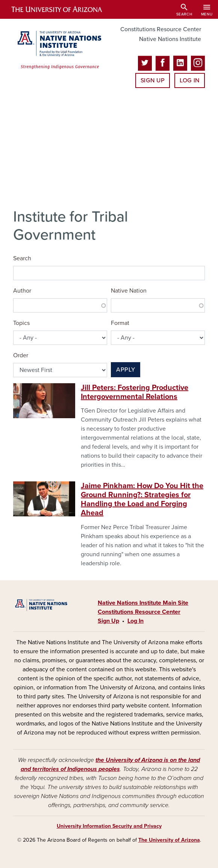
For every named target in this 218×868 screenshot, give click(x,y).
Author (22, 291)
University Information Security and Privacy (109, 826)
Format (120, 323)
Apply (126, 370)
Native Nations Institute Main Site (143, 603)
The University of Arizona (169, 840)
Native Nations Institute (170, 39)
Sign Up (153, 80)
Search (22, 258)
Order (21, 355)
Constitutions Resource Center (161, 29)
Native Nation (129, 291)
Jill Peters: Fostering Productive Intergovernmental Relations (135, 392)
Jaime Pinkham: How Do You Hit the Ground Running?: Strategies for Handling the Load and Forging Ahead (142, 499)
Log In (190, 80)
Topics (21, 323)
